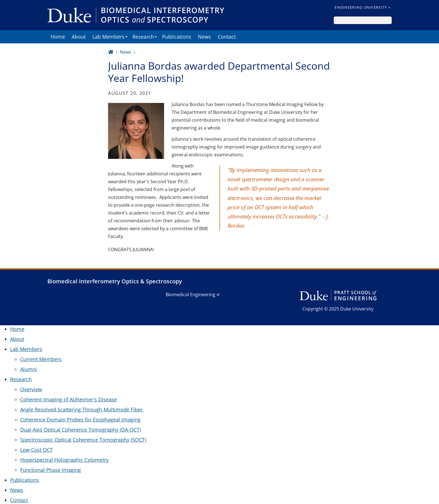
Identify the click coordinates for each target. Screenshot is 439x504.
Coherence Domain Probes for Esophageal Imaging (80, 420)
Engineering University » (362, 7)
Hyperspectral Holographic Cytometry (64, 460)
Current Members (41, 359)
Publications (177, 37)
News (205, 37)
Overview (31, 389)
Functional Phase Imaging (51, 470)
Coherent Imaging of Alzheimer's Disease (68, 399)
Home (58, 37)
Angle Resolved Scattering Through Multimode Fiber (82, 409)
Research (143, 37)
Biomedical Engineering (191, 295)
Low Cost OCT (36, 450)
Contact (227, 37)
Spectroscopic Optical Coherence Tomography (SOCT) (83, 440)
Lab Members (108, 37)
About (79, 37)
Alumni (29, 369)
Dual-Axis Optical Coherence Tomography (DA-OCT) (80, 430)
